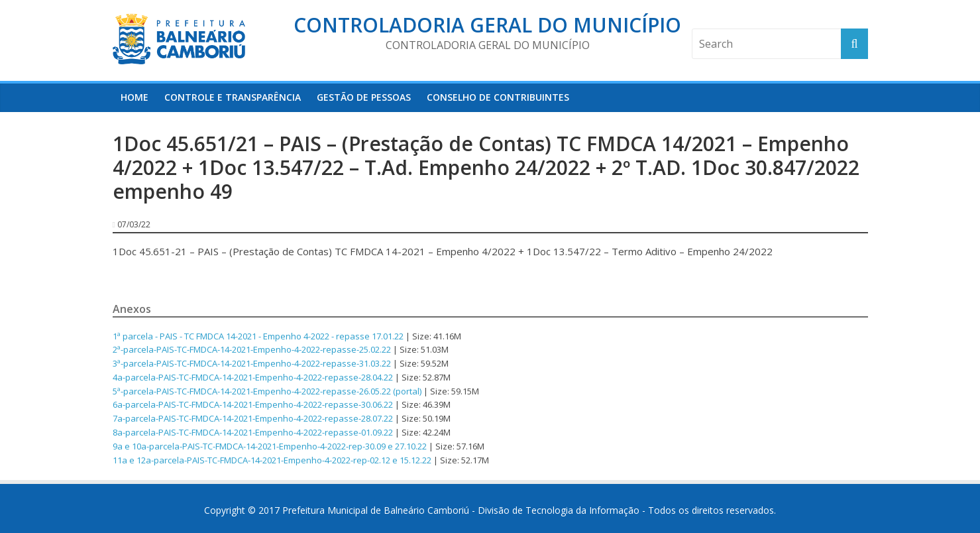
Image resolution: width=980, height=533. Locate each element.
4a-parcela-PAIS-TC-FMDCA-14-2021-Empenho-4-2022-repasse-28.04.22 (253, 377)
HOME (135, 97)
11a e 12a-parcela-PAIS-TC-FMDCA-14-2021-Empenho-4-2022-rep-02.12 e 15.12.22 (272, 460)
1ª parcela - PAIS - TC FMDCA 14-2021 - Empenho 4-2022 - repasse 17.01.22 (258, 336)
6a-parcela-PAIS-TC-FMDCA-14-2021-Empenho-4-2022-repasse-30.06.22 (253, 404)
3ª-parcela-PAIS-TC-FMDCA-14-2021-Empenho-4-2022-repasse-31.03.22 (252, 363)
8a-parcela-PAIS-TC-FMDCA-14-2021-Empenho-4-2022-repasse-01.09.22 (253, 432)
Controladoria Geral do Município (487, 25)
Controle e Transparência (233, 97)
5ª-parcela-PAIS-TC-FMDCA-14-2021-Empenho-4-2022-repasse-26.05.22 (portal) (267, 391)
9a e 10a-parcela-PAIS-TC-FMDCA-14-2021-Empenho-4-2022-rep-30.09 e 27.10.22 (270, 446)
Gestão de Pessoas (364, 97)
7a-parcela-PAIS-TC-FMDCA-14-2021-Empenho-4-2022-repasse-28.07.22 (253, 418)
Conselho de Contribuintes (498, 97)
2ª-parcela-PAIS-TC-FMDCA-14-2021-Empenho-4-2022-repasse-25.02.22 (252, 349)
